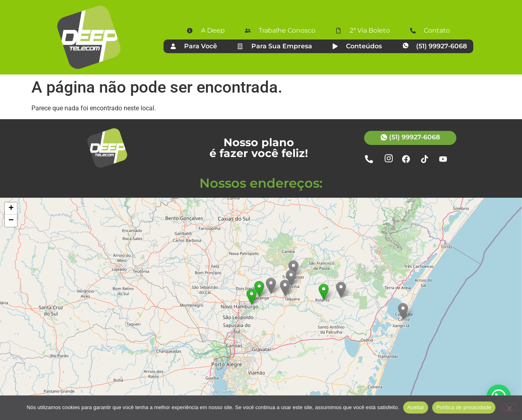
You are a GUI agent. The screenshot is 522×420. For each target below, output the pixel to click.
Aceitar (416, 407)
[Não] (509, 407)
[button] (324, 292)
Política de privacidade (464, 407)
